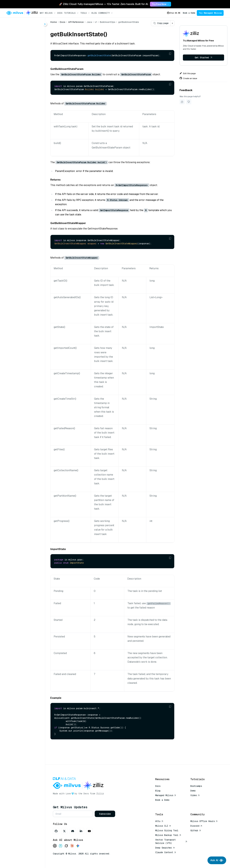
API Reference (76, 22)
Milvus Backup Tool (168, 835)
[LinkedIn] (81, 831)
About (14, 35)
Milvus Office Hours (204, 821)
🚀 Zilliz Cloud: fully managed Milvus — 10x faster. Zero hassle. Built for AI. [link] (104, 4)
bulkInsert (23, 69)
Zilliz (100, 794)
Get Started (203, 58)
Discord (196, 826)
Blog (94, 13)
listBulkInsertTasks (28, 81)
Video (195, 795)
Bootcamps (196, 786)
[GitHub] (56, 831)
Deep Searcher (165, 848)
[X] (64, 831)
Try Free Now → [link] (161, 4)
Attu (159, 821)
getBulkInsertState (28, 75)
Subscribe (105, 814)
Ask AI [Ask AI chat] (217, 860)
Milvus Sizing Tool (167, 830)
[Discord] (73, 831)
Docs (60, 13)
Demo (193, 791)
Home (54, 22)
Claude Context (166, 852)
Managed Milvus (166, 795)
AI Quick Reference (167, 805)
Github (196, 830)
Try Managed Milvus (210, 13)
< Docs (12, 23)
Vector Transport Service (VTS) (171, 841)
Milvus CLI (163, 826)
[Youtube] (89, 831)
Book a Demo (189, 13)
